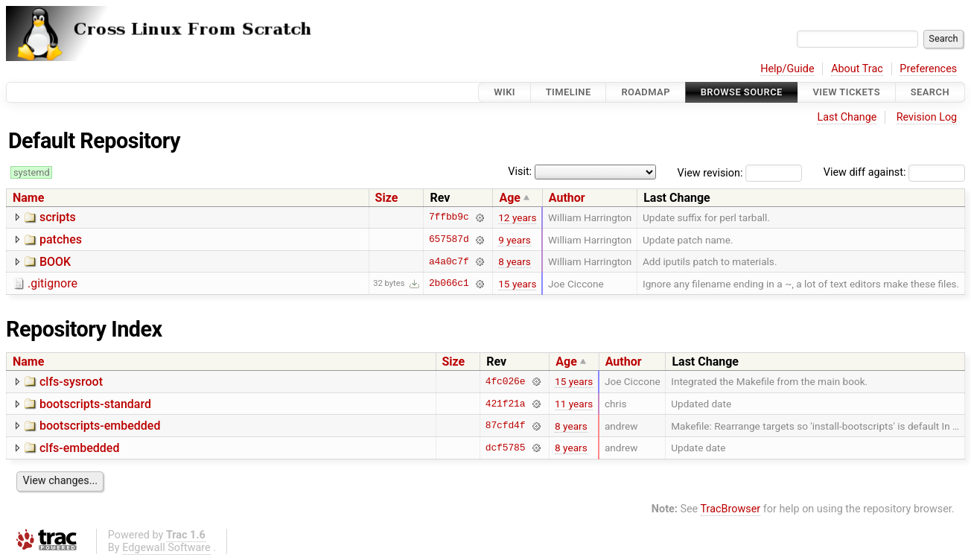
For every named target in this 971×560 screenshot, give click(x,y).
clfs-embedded (79, 448)
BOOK (55, 262)
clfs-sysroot (71, 382)
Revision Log (927, 117)
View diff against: (894, 172)
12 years (517, 217)
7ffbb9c (449, 217)
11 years (574, 404)
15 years (517, 284)
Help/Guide (787, 69)
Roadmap (646, 92)
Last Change (847, 117)
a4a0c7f (449, 261)
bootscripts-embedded (100, 426)
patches (61, 239)
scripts (58, 217)
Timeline (569, 92)
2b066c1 (449, 284)
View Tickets (847, 92)
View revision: (710, 172)
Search (930, 92)
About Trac (857, 69)
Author (567, 198)
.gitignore (52, 283)
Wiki (504, 92)
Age (510, 198)
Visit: (520, 172)
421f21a (506, 404)
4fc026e (506, 381)
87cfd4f (506, 426)
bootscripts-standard (95, 404)
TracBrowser (731, 509)
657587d (449, 240)
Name (28, 198)
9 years (515, 240)
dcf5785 (506, 448)
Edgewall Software (166, 548)
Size (387, 198)
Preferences (928, 69)
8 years (515, 261)
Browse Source (742, 92)
